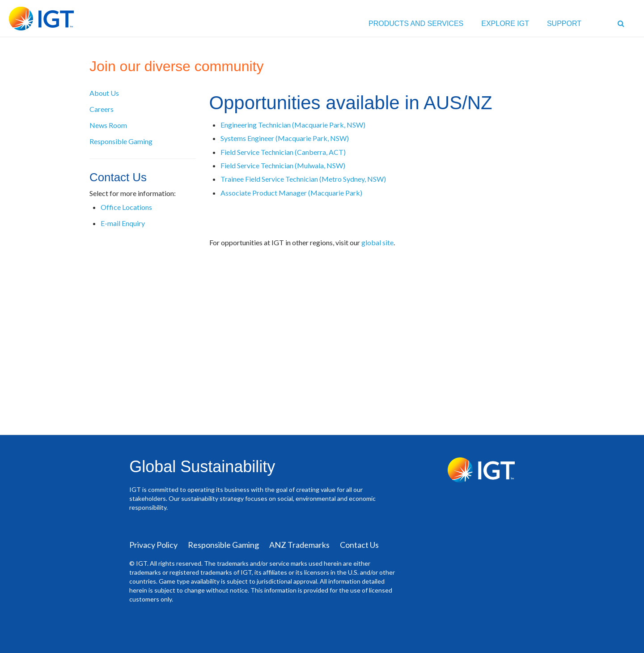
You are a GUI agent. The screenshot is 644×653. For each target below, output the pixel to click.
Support (564, 23)
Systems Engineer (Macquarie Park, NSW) (285, 138)
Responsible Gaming (121, 141)
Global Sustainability (202, 467)
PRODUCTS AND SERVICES (416, 23)
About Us (104, 93)
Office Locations (126, 207)
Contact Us (359, 545)
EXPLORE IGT (505, 23)
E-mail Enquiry (123, 223)
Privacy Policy (153, 545)
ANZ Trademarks (299, 545)
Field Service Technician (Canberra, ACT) (283, 152)
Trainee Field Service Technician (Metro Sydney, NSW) (303, 179)
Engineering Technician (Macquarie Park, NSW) (293, 125)
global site (377, 242)
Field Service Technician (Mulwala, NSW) (283, 165)
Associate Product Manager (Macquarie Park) (292, 193)
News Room (108, 125)
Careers (102, 109)
